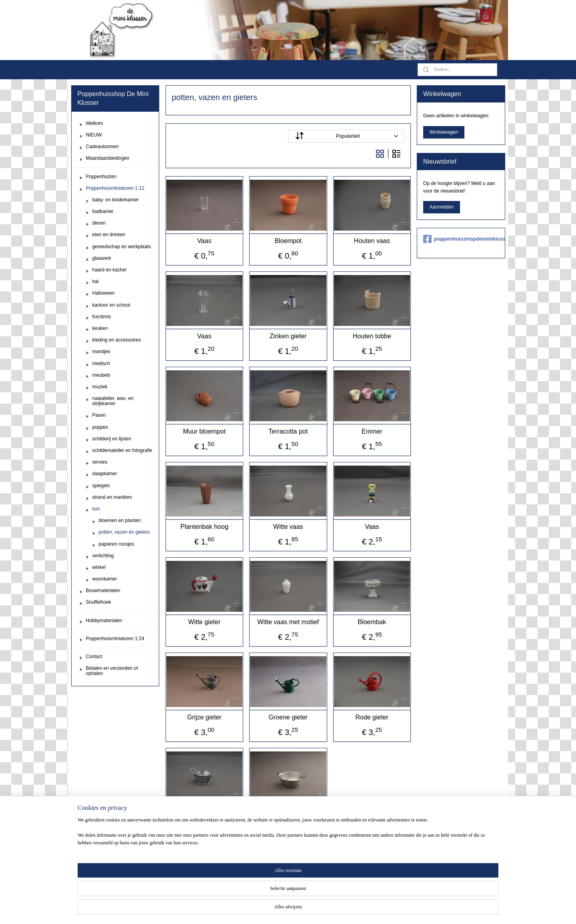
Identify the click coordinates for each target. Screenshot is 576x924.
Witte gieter (204, 622)
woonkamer (105, 579)
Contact (94, 657)
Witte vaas (288, 527)
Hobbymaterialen (104, 621)
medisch (101, 364)
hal (96, 281)
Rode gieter (372, 717)
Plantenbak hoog (204, 527)
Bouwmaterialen (103, 591)
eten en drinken (109, 235)
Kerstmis (102, 317)
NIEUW (94, 135)
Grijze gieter (204, 717)
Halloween (104, 293)
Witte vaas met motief (288, 622)
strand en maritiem (112, 497)
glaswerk (102, 258)
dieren (99, 223)
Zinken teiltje (204, 813)
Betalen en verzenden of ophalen (112, 671)
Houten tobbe (372, 336)
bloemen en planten (120, 520)
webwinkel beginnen (323, 909)
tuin (96, 509)
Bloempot (288, 241)
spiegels (101, 486)
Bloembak (372, 622)
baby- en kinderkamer (116, 200)
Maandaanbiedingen (108, 158)
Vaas (204, 241)
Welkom (95, 123)
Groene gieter (288, 717)
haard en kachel (109, 270)
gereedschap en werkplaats (122, 247)
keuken (100, 328)
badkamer (103, 211)
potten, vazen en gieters (124, 532)
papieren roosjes (117, 544)
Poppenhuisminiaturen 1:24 (115, 639)
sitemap (283, 909)
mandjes (101, 352)
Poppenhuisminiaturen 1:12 (115, 188)
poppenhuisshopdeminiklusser (461, 239)
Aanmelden (442, 207)
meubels (101, 375)
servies (100, 462)
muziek (100, 387)
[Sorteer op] (346, 136)
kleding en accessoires (117, 340)
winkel (99, 567)
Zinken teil (288, 813)
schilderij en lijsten (112, 439)
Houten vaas (372, 241)
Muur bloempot (204, 431)
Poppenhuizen (101, 177)
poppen (100, 427)
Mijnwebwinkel (385, 909)
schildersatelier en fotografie (122, 450)
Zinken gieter (288, 336)
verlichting (103, 556)
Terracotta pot (288, 431)
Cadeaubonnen (102, 147)
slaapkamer (105, 474)
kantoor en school (111, 305)
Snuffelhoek (99, 602)
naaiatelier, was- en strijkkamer (113, 401)
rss (297, 909)
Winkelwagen (444, 132)
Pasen (99, 415)
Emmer (372, 431)
